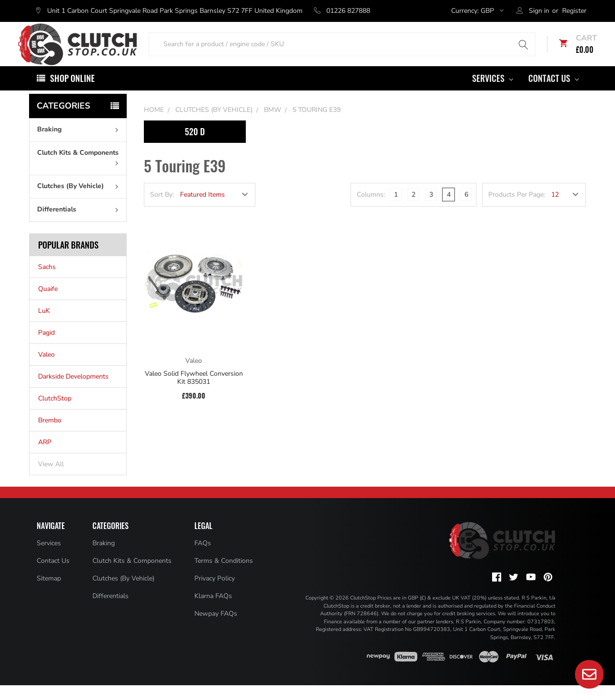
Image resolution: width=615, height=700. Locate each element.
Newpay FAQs (216, 628)
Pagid (46, 347)
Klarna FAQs (213, 611)
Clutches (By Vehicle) (80, 201)
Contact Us (554, 93)
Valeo (46, 369)
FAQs (203, 558)
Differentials (80, 224)
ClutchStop (55, 413)
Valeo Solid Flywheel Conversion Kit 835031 (194, 392)
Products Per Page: (517, 209)
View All (51, 479)
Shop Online (72, 93)
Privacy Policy (215, 593)
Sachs (47, 282)
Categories (63, 120)
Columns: (371, 209)
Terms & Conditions (224, 575)
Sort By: (162, 209)
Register (574, 11)
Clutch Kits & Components (80, 171)
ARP (45, 457)
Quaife (48, 304)
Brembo (50, 435)
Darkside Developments (73, 391)
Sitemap (49, 593)
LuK (44, 325)
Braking (80, 144)
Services (493, 93)
